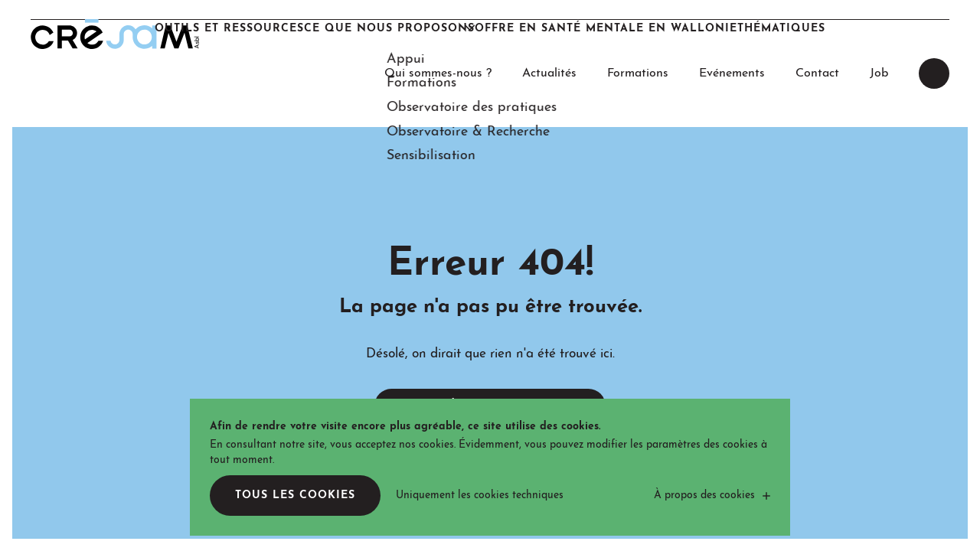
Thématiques (836, 99)
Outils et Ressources (175, 99)
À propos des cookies (704, 496)
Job (879, 34)
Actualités (549, 34)
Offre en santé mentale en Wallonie (630, 99)
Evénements (732, 34)
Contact (817, 34)
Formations (638, 34)
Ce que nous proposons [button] (366, 99)
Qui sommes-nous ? (438, 34)
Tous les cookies (295, 496)
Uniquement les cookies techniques (480, 496)
